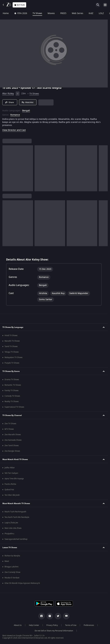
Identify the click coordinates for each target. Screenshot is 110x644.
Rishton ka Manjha (12, 556)
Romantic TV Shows (13, 385)
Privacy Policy (52, 625)
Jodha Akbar (10, 468)
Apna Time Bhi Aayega (14, 479)
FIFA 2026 (21, 13)
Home (6, 13)
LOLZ (101, 13)
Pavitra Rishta (10, 484)
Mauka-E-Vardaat (12, 578)
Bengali (26, 111)
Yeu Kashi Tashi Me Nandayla (17, 517)
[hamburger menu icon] (105, 5)
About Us (18, 625)
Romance (15, 115)
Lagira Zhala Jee (11, 523)
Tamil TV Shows (11, 346)
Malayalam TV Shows (14, 357)
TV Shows (37, 13)
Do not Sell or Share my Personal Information (54, 631)
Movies (51, 13)
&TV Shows (9, 429)
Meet (7, 561)
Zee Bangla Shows (12, 451)
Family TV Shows (12, 391)
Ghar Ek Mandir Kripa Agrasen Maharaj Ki (22, 583)
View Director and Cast (14, 130)
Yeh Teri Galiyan (11, 473)
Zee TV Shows (10, 424)
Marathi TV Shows (12, 341)
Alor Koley (8, 94)
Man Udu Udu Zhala (13, 528)
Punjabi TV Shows (12, 363)
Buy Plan (19, 5)
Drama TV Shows (12, 380)
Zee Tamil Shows (12, 446)
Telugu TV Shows (12, 352)
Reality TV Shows (12, 401)
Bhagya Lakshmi (11, 567)
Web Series (78, 13)
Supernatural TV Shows (14, 407)
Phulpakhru (9, 534)
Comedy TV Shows (12, 396)
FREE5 (63, 13)
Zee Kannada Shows (13, 440)
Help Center (34, 625)
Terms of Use (71, 625)
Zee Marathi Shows (13, 435)
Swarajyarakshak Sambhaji (16, 539)
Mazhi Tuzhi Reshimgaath (15, 512)
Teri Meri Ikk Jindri (12, 495)
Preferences (89, 625)
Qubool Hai (9, 490)
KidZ (91, 13)
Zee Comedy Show (12, 572)
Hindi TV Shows (11, 335)
